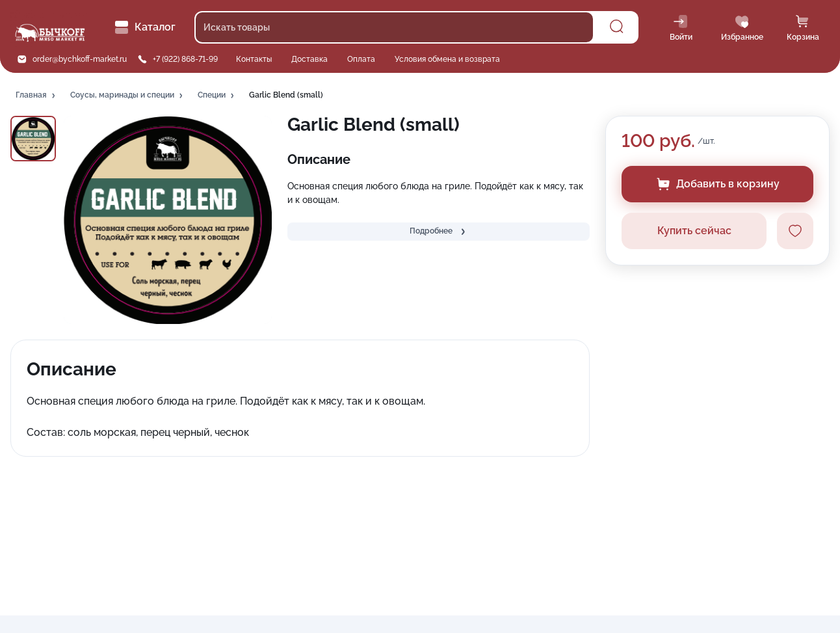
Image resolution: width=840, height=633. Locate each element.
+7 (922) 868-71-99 (185, 59)
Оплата (361, 59)
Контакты (254, 59)
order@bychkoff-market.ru (80, 59)
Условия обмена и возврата (447, 59)
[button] (36, 96)
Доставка (309, 59)
